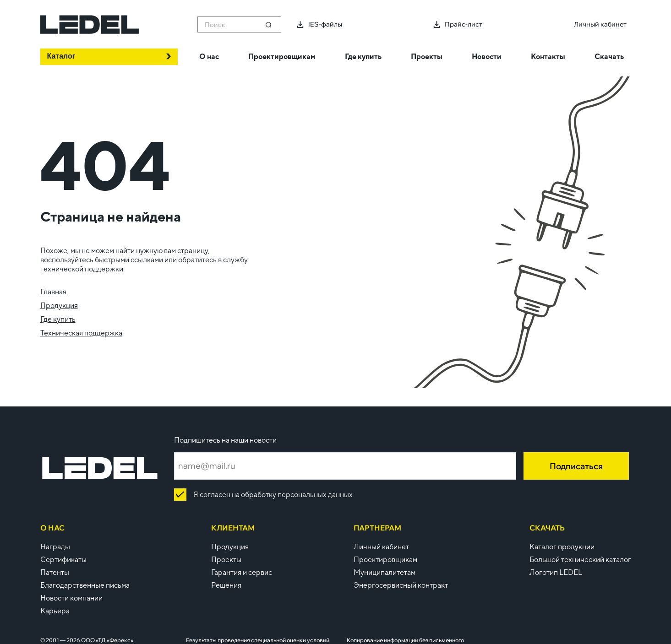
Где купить (58, 319)
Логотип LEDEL (556, 572)
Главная (53, 292)
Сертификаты (63, 560)
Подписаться (576, 466)
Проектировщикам (385, 560)
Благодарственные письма (85, 585)
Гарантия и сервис (242, 572)
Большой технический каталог (580, 560)
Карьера (55, 611)
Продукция (59, 306)
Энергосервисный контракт (401, 585)
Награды (55, 547)
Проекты (226, 560)
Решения (226, 585)
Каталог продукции (562, 547)
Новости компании (71, 598)
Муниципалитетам (385, 572)
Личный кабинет (381, 547)
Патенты (55, 572)
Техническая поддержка (81, 333)
